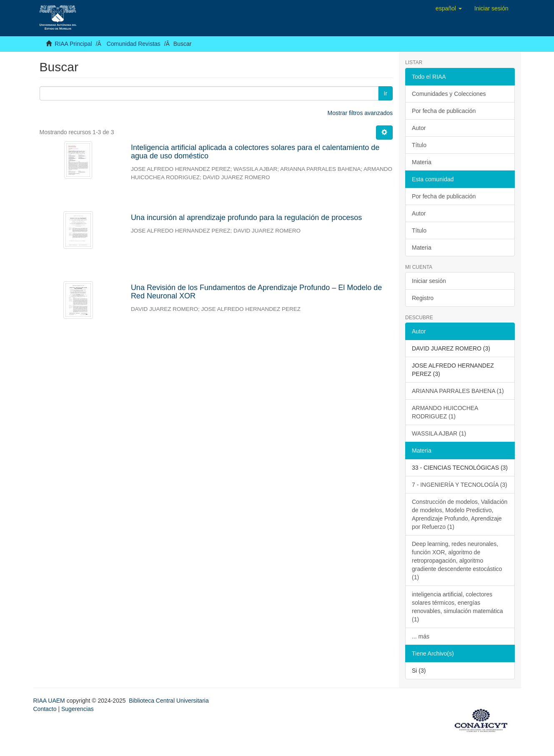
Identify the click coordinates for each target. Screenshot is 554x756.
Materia (422, 162)
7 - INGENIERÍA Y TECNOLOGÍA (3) (460, 485)
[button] (449, 8)
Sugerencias (78, 709)
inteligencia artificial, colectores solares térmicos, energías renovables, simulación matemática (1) (457, 607)
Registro (423, 298)
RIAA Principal (73, 44)
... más (421, 636)
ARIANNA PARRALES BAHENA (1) (458, 391)
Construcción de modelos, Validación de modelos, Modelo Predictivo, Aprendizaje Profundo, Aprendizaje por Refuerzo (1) (460, 514)
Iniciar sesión (429, 281)
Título (419, 145)
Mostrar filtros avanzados (360, 113)
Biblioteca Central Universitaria (169, 701)
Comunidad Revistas (134, 44)
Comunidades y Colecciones (449, 94)
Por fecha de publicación (444, 111)
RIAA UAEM (50, 701)
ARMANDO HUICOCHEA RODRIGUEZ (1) (445, 412)
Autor (419, 128)
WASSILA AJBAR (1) (439, 433)
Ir (385, 93)
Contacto (45, 709)
